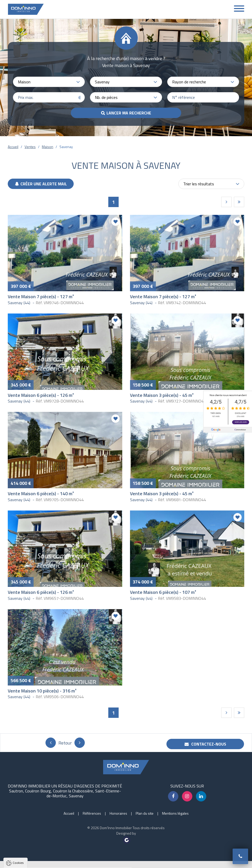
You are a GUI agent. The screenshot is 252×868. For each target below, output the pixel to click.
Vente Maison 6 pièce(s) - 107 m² (163, 592)
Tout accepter (37, 861)
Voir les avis (241, 422)
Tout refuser (69, 861)
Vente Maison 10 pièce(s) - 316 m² (42, 691)
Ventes (30, 147)
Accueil (13, 147)
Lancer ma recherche (129, 113)
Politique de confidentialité (30, 849)
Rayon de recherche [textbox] (189, 82)
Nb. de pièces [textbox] (106, 97)
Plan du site (145, 813)
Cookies (18, 797)
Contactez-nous (205, 744)
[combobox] (49, 82)
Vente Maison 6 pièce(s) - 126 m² (41, 395)
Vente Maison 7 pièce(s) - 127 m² (41, 297)
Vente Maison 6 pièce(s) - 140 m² (41, 494)
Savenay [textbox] (102, 82)
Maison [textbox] (24, 82)
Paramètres (99, 861)
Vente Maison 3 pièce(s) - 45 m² (162, 395)
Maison (48, 147)
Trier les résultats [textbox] (199, 184)
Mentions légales (175, 813)
